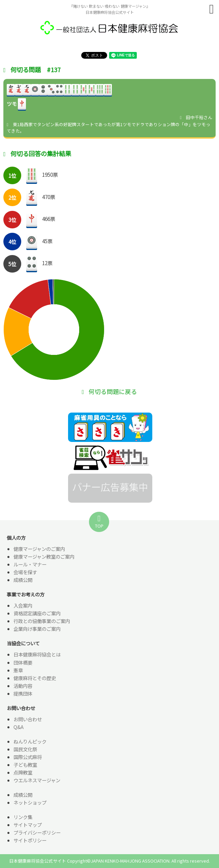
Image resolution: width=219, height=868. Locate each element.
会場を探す (25, 572)
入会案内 (23, 605)
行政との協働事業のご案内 (42, 621)
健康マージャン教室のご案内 (44, 556)
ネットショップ (30, 802)
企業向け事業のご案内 (37, 629)
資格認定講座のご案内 (37, 613)
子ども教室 (25, 765)
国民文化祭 (25, 749)
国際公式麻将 (28, 757)
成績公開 (23, 580)
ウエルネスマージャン (37, 780)
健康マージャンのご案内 (39, 549)
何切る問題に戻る (109, 391)
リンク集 (23, 817)
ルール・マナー (30, 564)
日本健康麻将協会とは (37, 654)
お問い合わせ (28, 719)
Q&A (19, 727)
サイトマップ (28, 825)
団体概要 (23, 662)
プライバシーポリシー (37, 832)
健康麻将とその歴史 (35, 678)
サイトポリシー (30, 840)
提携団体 (23, 693)
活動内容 (23, 686)
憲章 (18, 670)
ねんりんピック (30, 741)
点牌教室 (23, 772)
